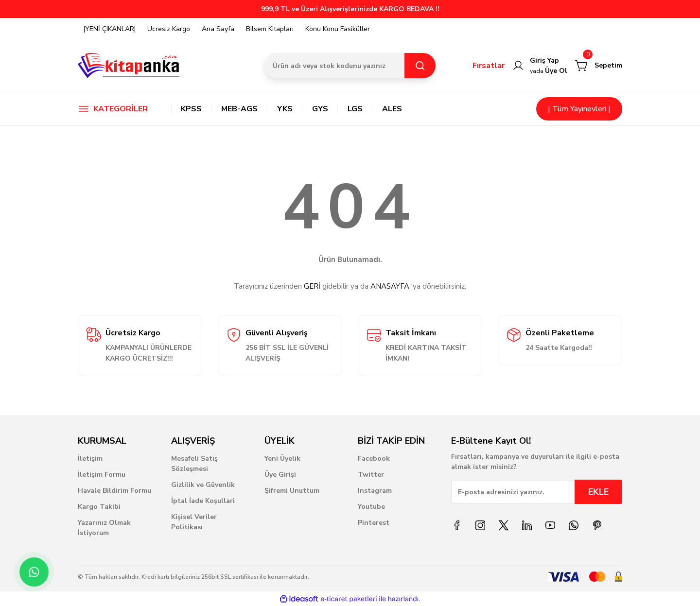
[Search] (350, 66)
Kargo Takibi (99, 507)
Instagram (375, 491)
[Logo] (129, 66)
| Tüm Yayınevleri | (579, 109)
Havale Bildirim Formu (114, 491)
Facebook (374, 459)
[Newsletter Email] (537, 492)
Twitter (371, 475)
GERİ (312, 286)
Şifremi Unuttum (292, 491)
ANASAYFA (390, 286)
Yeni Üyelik (282, 459)
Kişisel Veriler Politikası (194, 522)
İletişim (90, 459)
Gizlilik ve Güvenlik (203, 485)
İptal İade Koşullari (203, 501)
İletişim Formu (102, 475)
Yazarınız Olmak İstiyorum (104, 528)
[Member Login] (540, 66)
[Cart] (599, 66)
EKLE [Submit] (598, 492)
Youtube (371, 507)
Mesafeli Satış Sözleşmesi (194, 464)
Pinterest (374, 523)
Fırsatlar (489, 66)
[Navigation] (117, 109)
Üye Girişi (280, 475)
